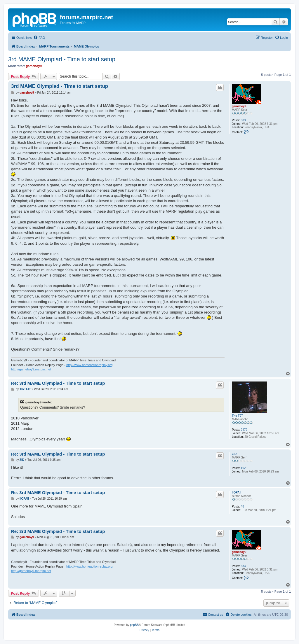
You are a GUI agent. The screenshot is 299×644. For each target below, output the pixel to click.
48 (242, 506)
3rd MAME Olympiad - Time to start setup (62, 59)
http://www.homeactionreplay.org (89, 365)
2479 (244, 430)
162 (243, 468)
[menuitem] (39, 38)
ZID (234, 454)
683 (243, 120)
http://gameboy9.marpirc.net (31, 369)
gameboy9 (34, 66)
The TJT (237, 416)
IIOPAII (237, 492)
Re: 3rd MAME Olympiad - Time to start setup (58, 383)
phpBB (134, 625)
